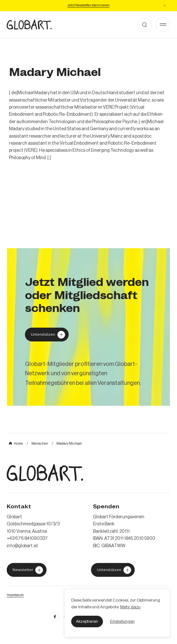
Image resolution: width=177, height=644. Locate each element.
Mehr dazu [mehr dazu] (130, 607)
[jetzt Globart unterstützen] (27, 570)
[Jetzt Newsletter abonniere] (88, 5)
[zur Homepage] (29, 25)
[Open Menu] (163, 25)
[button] (87, 621)
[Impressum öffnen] (15, 595)
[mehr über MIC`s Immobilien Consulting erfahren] (88, 327)
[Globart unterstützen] (47, 335)
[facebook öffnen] (55, 617)
